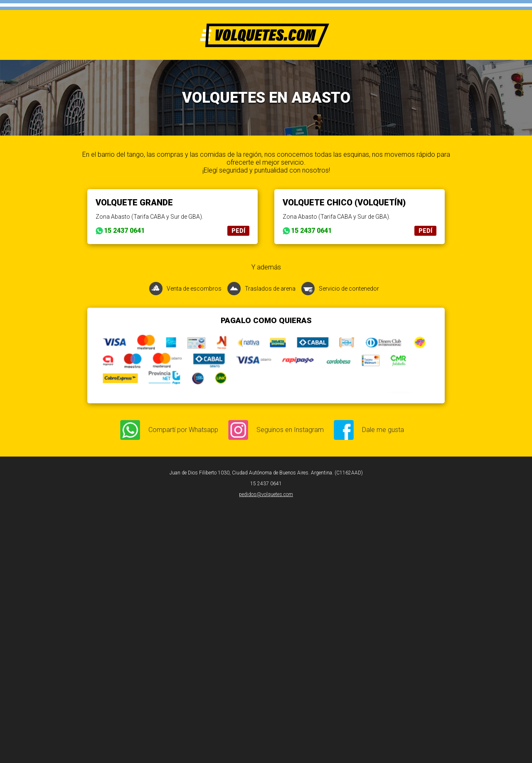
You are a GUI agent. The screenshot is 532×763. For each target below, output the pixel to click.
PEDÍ (238, 231)
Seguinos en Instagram (290, 430)
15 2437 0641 (124, 231)
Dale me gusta (383, 430)
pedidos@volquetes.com (266, 494)
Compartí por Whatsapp (183, 430)
